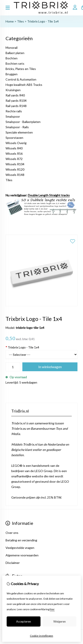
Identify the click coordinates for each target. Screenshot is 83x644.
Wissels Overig (16, 143)
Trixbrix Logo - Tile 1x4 (43, 21)
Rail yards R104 (16, 101)
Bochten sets (15, 63)
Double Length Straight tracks (49, 195)
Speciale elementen (19, 132)
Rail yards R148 (16, 106)
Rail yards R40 (15, 95)
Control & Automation (21, 79)
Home (10, 21)
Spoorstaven (14, 138)
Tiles (20, 21)
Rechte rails (14, 111)
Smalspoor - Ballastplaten (23, 122)
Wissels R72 (14, 159)
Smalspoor (13, 116)
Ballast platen (15, 53)
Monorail (12, 48)
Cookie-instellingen (41, 636)
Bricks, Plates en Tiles (21, 69)
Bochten (12, 58)
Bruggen (12, 74)
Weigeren (60, 621)
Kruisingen (13, 90)
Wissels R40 (14, 148)
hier (52, 609)
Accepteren (24, 621)
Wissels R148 (15, 175)
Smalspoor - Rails (17, 127)
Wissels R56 (14, 153)
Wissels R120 (15, 169)
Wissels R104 (15, 164)
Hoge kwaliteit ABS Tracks (24, 85)
